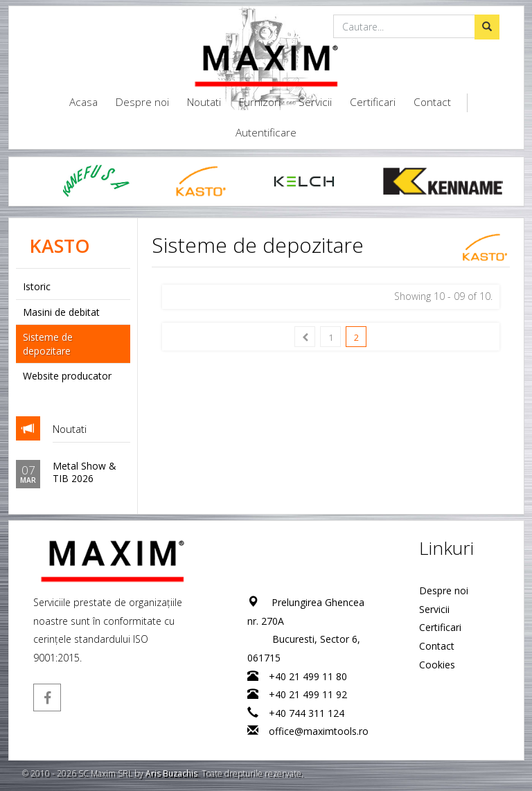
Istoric (37, 286)
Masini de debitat (61, 312)
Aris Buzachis (171, 773)
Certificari (373, 102)
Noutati (204, 102)
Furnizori (260, 102)
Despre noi (142, 102)
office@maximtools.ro (318, 731)
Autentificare (266, 133)
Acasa (83, 102)
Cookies (437, 665)
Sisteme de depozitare (48, 344)
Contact (432, 102)
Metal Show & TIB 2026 (84, 472)
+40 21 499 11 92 (307, 694)
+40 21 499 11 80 (307, 676)
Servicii (315, 102)
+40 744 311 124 (306, 713)
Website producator (67, 376)
